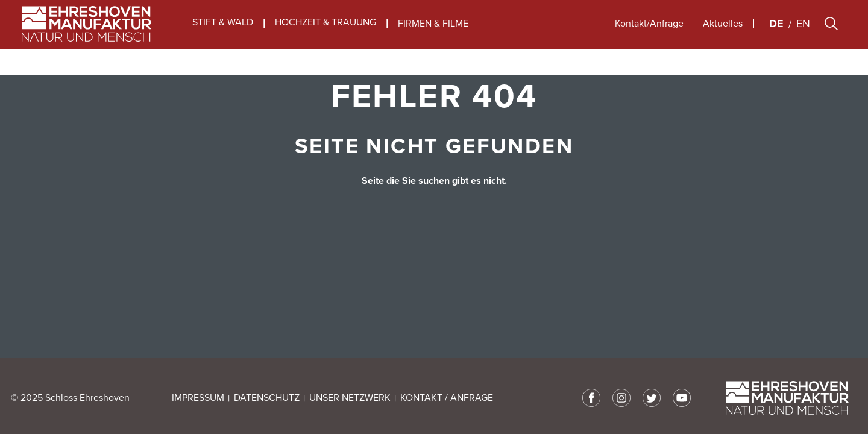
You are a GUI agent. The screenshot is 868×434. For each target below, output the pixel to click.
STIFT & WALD (223, 36)
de (776, 37)
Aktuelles (723, 37)
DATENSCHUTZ (267, 398)
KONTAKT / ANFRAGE (447, 398)
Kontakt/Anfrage (649, 37)
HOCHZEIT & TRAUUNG (325, 36)
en (803, 37)
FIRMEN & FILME (433, 37)
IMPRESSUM (198, 398)
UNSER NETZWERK (350, 398)
